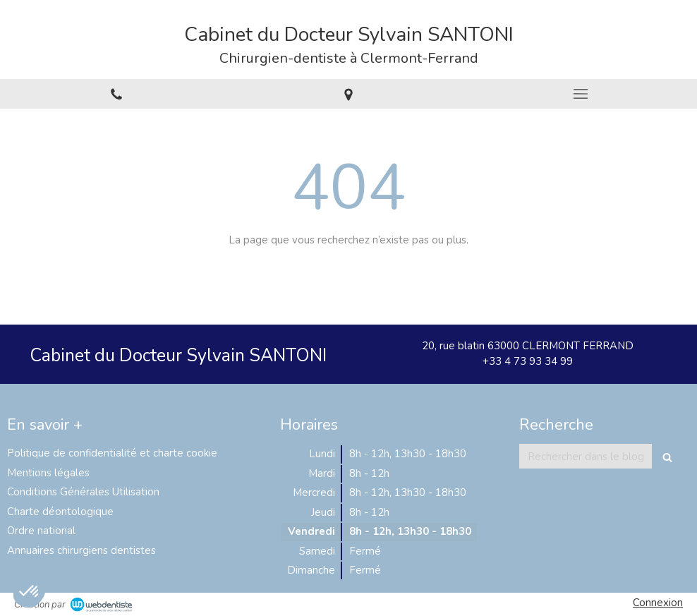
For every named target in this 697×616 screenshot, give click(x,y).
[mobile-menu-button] (581, 94)
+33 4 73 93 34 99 (528, 361)
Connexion (658, 603)
